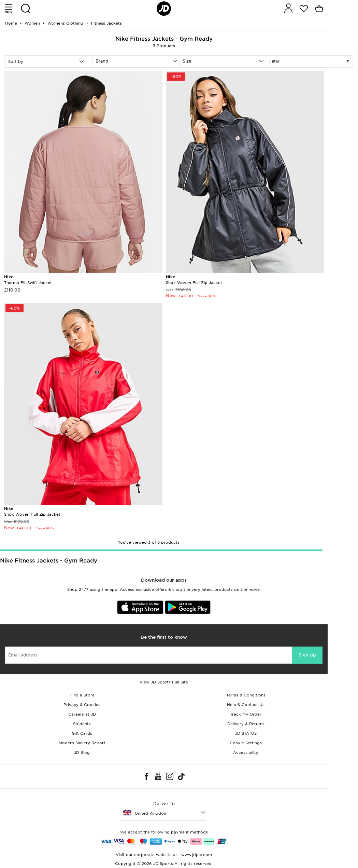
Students (82, 724)
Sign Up (307, 655)
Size (187, 61)
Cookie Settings (246, 743)
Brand (102, 61)
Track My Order (246, 714)
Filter (309, 62)
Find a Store (82, 695)
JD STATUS (246, 733)
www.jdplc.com (196, 855)
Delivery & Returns (246, 724)
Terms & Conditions (246, 695)
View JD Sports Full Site (164, 682)
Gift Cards (82, 733)
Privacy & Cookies (82, 705)
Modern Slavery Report (82, 743)
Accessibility (246, 752)
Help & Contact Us (246, 705)
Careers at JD (82, 714)
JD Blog (82, 752)
